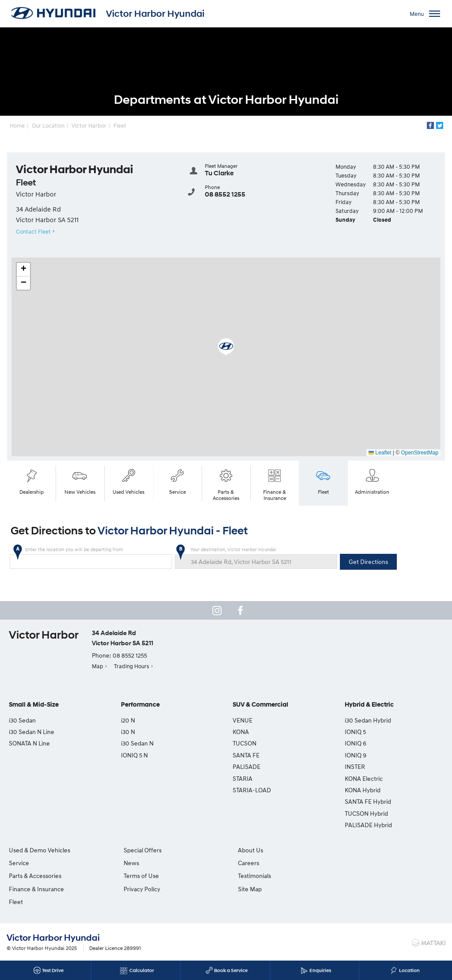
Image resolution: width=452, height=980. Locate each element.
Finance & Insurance (275, 484)
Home (18, 125)
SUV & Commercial (260, 705)
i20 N (128, 720)
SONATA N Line (29, 743)
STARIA (243, 778)
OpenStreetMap (420, 453)
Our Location (49, 125)
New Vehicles (80, 481)
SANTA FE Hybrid (368, 801)
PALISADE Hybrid (368, 825)
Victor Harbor (89, 125)
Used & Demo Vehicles (40, 849)
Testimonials (361, 863)
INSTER (355, 766)
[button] (226, 347)
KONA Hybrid (363, 790)
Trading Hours (132, 666)
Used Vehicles (129, 481)
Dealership (32, 481)
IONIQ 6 (356, 743)
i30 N (128, 732)
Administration (372, 481)
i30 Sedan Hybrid (368, 720)
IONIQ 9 (356, 755)
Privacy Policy (139, 889)
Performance (140, 705)
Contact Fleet (33, 231)
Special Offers (140, 849)
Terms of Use (139, 876)
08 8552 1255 (225, 194)
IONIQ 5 (355, 732)
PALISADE (247, 766)
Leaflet (380, 453)
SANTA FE (246, 755)
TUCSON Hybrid (366, 813)
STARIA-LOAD (252, 790)
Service (177, 481)
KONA (241, 732)
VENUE (243, 720)
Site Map (357, 876)
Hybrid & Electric (369, 705)
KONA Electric (364, 778)
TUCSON (245, 743)
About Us (245, 849)
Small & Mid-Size (34, 705)
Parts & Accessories (226, 484)
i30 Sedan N (137, 743)
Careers (355, 849)
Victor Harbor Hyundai (156, 14)
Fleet (120, 125)
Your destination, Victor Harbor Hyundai (256, 558)
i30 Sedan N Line (32, 732)
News (129, 863)
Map (98, 666)
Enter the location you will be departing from (91, 558)
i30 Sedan (22, 720)
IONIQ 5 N (134, 755)
